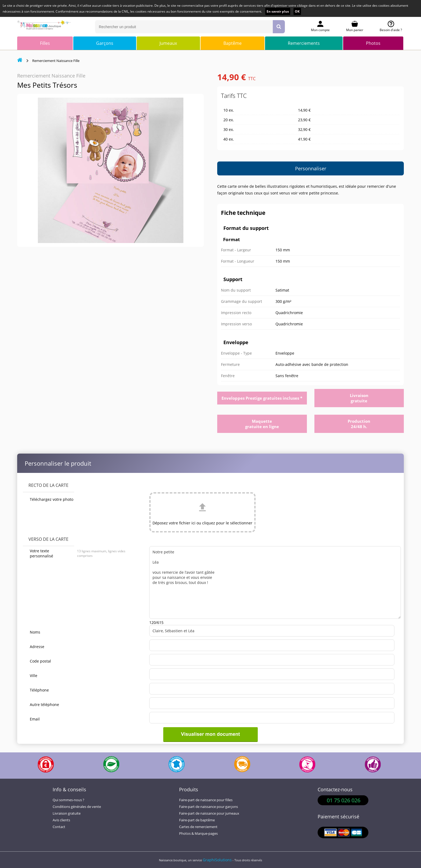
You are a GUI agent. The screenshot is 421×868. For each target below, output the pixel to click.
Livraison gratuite (67, 813)
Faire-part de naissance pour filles (206, 800)
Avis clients (61, 820)
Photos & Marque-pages (198, 834)
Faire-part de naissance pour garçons (208, 807)
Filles (45, 43)
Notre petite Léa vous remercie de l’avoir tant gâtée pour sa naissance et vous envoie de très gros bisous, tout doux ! (275, 582)
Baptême (233, 43)
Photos (373, 43)
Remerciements (304, 43)
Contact (59, 827)
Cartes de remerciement (198, 827)
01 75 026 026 (344, 800)
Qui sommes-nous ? (68, 800)
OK (297, 11)
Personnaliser (311, 168)
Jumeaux (168, 43)
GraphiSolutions (217, 860)
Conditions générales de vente (77, 807)
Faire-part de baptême (197, 820)
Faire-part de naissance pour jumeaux (209, 813)
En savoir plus (278, 11)
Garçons (105, 43)
